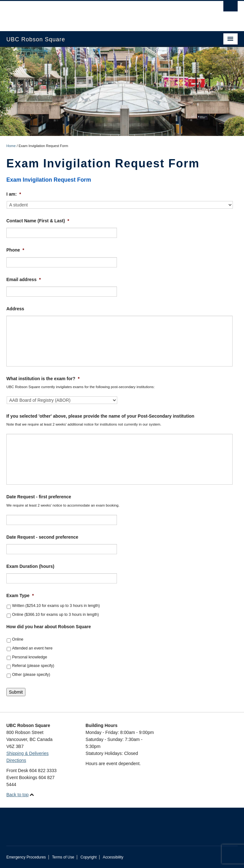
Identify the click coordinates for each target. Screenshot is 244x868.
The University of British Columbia (105, 13)
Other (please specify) (31, 675)
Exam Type (20, 595)
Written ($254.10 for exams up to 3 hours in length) (56, 606)
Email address (24, 279)
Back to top (17, 795)
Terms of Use (63, 857)
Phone (15, 250)
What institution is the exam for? (43, 379)
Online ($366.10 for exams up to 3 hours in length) (55, 615)
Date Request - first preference (39, 497)
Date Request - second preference (42, 537)
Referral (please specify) (33, 666)
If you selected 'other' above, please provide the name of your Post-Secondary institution (100, 416)
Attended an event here (32, 648)
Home (11, 146)
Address (15, 309)
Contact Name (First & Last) (38, 221)
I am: (14, 194)
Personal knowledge (30, 657)
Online (18, 639)
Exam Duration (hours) (30, 566)
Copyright (88, 857)
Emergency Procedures (26, 857)
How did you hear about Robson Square (49, 627)
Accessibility (113, 857)
